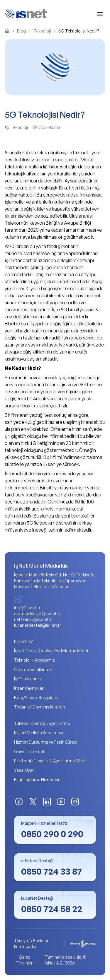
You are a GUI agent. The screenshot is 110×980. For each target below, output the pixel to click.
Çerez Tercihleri (25, 960)
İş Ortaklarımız (28, 679)
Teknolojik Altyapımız (34, 660)
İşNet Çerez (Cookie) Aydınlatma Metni (51, 651)
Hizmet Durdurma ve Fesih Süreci (46, 742)
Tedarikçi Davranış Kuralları (39, 707)
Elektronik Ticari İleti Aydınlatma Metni (50, 761)
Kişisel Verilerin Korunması (39, 733)
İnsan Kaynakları (29, 688)
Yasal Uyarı (24, 770)
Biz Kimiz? (23, 641)
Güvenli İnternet (29, 751)
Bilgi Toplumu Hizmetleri (37, 780)
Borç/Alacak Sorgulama (37, 698)
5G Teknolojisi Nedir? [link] (79, 31)
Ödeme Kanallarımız (33, 669)
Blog (21, 31)
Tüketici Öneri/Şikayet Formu (42, 723)
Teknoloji (42, 31)
